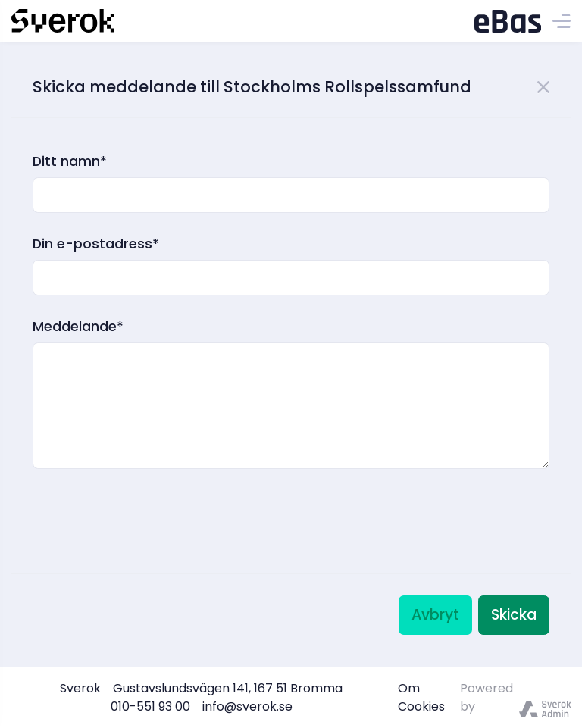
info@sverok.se (247, 706)
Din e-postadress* (96, 244)
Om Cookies (421, 697)
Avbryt (435, 615)
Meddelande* (78, 327)
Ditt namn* (70, 161)
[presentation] (148, 501)
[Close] (543, 85)
